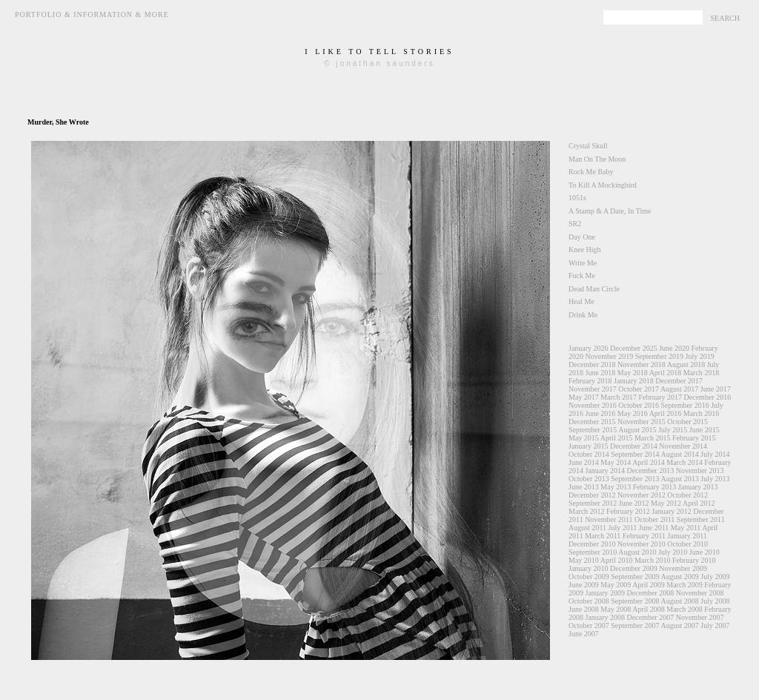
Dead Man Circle (594, 289)
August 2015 (637, 430)
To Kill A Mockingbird (603, 185)
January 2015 (589, 446)
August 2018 (686, 364)
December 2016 (708, 397)
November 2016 (593, 405)
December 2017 (679, 381)
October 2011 (654, 519)
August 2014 (679, 454)
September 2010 (593, 552)
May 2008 (616, 609)
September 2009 (635, 577)
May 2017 (584, 397)
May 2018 (633, 373)
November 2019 (610, 356)
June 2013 (584, 487)
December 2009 (634, 568)
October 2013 (589, 479)
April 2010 (617, 560)
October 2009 (589, 577)
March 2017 (619, 397)
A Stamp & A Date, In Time (610, 211)
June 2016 (601, 413)
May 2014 (616, 462)
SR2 (575, 224)
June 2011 (654, 528)
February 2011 (644, 536)
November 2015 (642, 422)
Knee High (585, 250)
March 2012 (587, 511)
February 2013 (655, 487)
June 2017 (716, 389)
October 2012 (687, 495)
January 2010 (589, 568)
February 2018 (590, 381)
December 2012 (592, 495)
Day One (582, 237)
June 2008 (584, 609)
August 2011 (587, 528)
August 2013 (679, 479)
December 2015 (592, 422)
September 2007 (635, 625)
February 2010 (694, 560)
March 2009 (685, 585)
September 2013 (635, 479)
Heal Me (581, 301)
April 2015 (617, 438)
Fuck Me (582, 275)
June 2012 (634, 503)
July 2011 (623, 528)
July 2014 (715, 454)
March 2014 (685, 462)
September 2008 (635, 601)
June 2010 (705, 552)
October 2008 (589, 601)
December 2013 (651, 470)
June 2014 (584, 462)
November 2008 (700, 593)
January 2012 (672, 511)
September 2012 (593, 503)
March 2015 (653, 438)
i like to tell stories (379, 52)
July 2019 (699, 356)
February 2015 (694, 438)
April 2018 (666, 373)
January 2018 (634, 381)
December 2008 (651, 593)
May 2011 (686, 528)
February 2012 (628, 511)
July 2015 (673, 430)
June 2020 (674, 348)
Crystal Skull (588, 146)
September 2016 (685, 405)
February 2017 (660, 397)
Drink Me (583, 315)
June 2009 (584, 585)
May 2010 (584, 560)
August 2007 (679, 625)
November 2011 (609, 519)
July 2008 (715, 601)
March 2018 (702, 373)
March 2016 (702, 413)
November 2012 (642, 495)
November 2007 (700, 617)
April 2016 (666, 413)
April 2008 (649, 609)
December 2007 (651, 617)
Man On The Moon (597, 159)
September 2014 (635, 454)
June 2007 (584, 634)
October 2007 (589, 625)
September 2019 (659, 356)
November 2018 (642, 364)
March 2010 (653, 560)
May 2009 (616, 585)
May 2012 (666, 503)
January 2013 (698, 487)
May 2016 (633, 413)
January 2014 (606, 470)
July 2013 (715, 479)
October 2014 (589, 454)
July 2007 (715, 625)
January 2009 (606, 593)
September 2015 (593, 430)
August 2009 (679, 577)
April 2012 (699, 503)
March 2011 (603, 536)
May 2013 (616, 487)
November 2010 (642, 544)
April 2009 (649, 585)
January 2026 (589, 348)
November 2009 (683, 568)
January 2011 (687, 536)
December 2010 (592, 544)
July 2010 (673, 552)
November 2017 (593, 389)
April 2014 (649, 462)
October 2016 (639, 405)
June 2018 (601, 373)
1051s (577, 198)
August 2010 (637, 552)
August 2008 (679, 601)
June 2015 (705, 430)
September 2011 (701, 519)
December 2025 (634, 348)
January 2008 (606, 617)
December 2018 (592, 364)
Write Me (583, 263)
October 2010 (687, 544)
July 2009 (715, 577)
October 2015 (687, 422)
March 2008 (685, 609)
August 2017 (679, 389)
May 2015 (584, 438)
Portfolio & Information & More (92, 14)
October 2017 (639, 389)
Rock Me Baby (591, 172)
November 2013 (700, 470)
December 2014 (634, 446)
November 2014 (683, 446)
